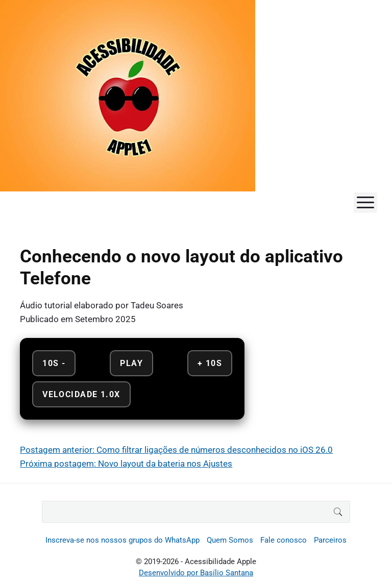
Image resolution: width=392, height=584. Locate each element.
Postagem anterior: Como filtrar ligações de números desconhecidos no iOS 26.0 (176, 450)
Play (131, 363)
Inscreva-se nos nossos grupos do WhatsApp (122, 540)
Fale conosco (284, 540)
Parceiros (330, 540)
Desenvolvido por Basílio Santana (196, 573)
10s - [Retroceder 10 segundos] (54, 363)
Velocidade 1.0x (81, 394)
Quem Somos (230, 540)
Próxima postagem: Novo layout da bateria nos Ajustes (126, 464)
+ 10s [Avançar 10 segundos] (210, 363)
